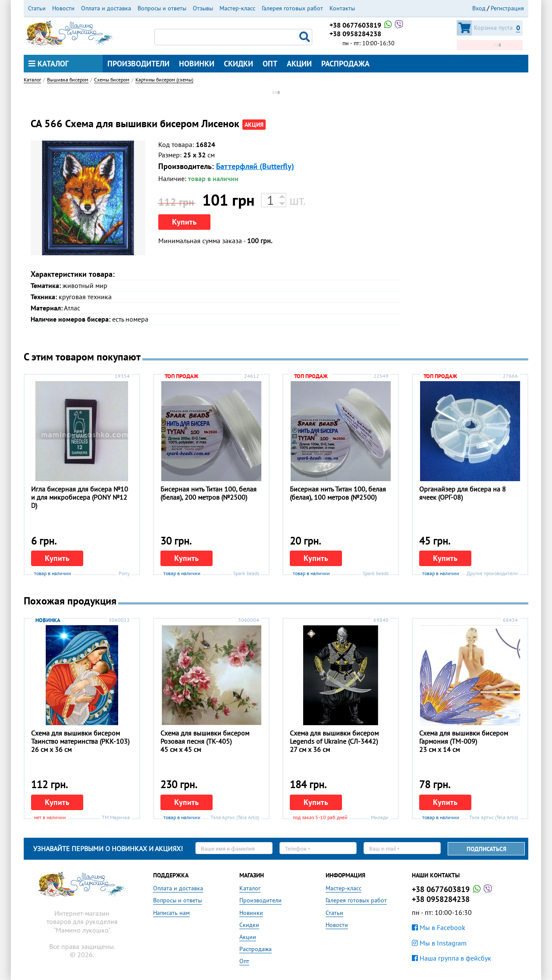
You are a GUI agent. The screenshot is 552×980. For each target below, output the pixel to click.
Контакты (342, 8)
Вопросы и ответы (162, 8)
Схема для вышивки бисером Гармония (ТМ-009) (464, 737)
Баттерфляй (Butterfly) (255, 166)
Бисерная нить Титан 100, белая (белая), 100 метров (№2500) (338, 493)
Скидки (238, 64)
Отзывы (203, 8)
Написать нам (171, 913)
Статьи (37, 8)
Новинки (197, 64)
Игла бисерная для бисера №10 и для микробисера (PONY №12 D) (80, 497)
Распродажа (345, 64)
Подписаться (486, 849)
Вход (479, 8)
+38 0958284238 (355, 34)
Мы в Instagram (439, 943)
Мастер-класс (237, 8)
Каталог (49, 64)
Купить (184, 222)
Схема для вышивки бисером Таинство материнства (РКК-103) (80, 737)
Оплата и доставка (106, 8)
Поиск (306, 37)
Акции (299, 64)
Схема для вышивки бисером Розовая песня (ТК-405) (205, 737)
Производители (138, 64)
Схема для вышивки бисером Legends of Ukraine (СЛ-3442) (334, 737)
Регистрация (507, 8)
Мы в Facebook (439, 927)
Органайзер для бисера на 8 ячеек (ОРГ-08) (463, 493)
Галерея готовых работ (292, 8)
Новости (63, 8)
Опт (270, 64)
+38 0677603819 (367, 25)
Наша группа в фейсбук (452, 958)
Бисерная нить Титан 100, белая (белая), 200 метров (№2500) (209, 493)
